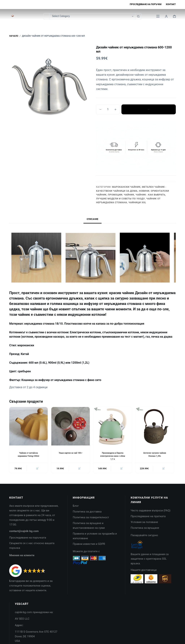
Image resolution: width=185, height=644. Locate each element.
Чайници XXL (137, 202)
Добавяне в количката (149, 109)
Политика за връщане (145, 529)
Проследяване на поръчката (28, 538)
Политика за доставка (87, 512)
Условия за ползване (144, 523)
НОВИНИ (144, 191)
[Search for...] (46, 16)
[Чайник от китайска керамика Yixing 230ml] (28, 426)
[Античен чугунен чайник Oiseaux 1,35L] (155, 426)
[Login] (166, 16)
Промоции (115, 195)
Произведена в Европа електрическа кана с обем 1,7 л (113, 456)
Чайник (129, 195)
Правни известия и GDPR (89, 545)
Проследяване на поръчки (146, 4)
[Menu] (158, 16)
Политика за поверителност (91, 518)
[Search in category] (92, 16)
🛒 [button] (37, 469)
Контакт (171, 4)
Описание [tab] (93, 219)
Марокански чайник (126, 187)
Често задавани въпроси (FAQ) (150, 511)
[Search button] (138, 16)
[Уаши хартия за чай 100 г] (71, 426)
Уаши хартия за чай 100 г (71, 453)
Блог (76, 507)
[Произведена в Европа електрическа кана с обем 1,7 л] (113, 426)
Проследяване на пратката (148, 517)
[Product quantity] (108, 109)
